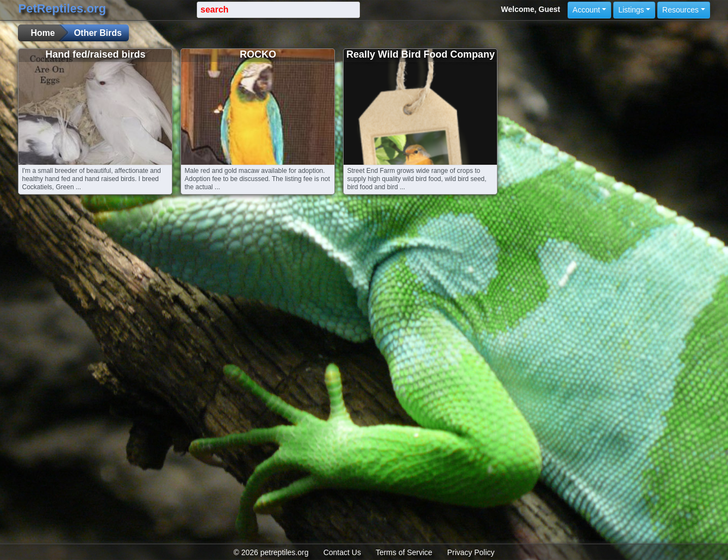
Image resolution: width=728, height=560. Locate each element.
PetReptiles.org (62, 8)
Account (586, 10)
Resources (680, 10)
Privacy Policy (471, 552)
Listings (631, 10)
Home (42, 33)
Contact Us (342, 552)
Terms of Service (404, 552)
